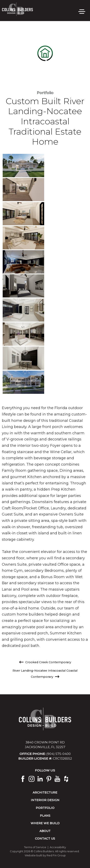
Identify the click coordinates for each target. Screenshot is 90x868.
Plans (45, 816)
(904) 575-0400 (58, 754)
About (45, 831)
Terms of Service (35, 847)
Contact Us (45, 839)
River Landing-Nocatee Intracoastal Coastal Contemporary (45, 674)
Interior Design (45, 800)
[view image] (23, 165)
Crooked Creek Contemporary (45, 662)
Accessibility (58, 847)
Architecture (45, 793)
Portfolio (45, 93)
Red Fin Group (56, 855)
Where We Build (45, 823)
